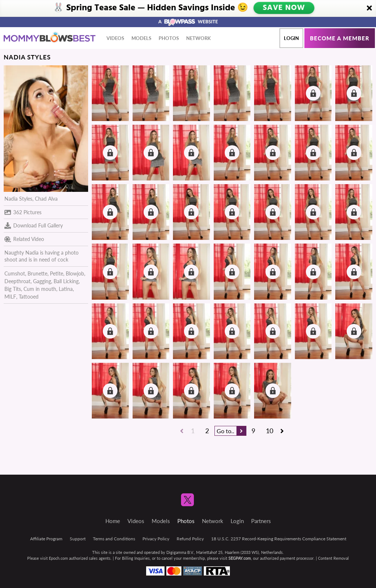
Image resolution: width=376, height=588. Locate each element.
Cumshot (15, 273)
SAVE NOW (284, 8)
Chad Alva (46, 199)
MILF (10, 297)
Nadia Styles (18, 199)
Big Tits (13, 289)
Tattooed (29, 297)
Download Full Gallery (34, 226)
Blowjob (75, 273)
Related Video (24, 239)
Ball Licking (66, 281)
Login (291, 38)
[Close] (369, 8)
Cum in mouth (40, 289)
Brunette (37, 273)
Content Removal (333, 558)
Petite (57, 273)
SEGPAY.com (240, 558)
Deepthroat (17, 281)
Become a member (340, 38)
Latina (66, 289)
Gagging (42, 281)
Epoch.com (58, 558)
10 (270, 431)
